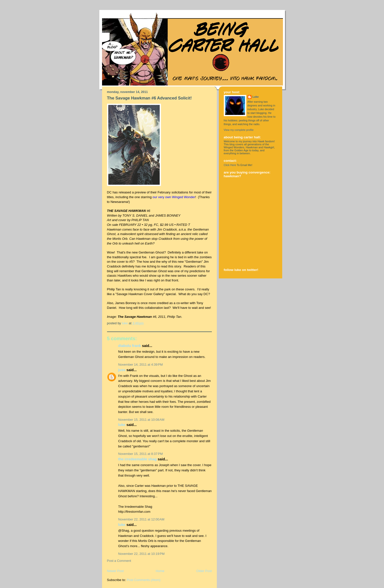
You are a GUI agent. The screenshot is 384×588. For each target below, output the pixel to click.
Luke (122, 425)
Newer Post (115, 571)
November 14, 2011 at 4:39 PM (141, 365)
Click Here (230, 165)
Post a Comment (119, 561)
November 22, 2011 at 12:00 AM (141, 519)
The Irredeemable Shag (137, 459)
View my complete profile (239, 130)
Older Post (204, 571)
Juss (122, 370)
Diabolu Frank (130, 346)
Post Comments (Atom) (144, 580)
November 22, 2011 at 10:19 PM (141, 554)
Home (160, 571)
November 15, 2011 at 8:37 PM (141, 454)
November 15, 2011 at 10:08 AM (141, 420)
